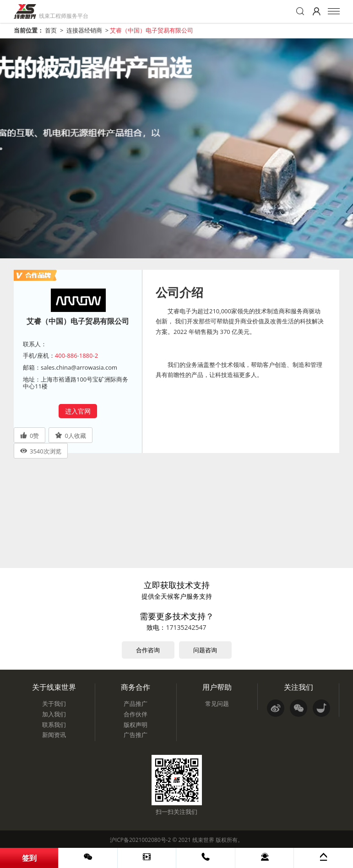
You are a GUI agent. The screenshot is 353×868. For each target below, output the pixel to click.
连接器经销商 (84, 30)
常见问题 (217, 704)
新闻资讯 (54, 735)
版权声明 (136, 725)
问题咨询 (205, 650)
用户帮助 (217, 687)
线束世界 (203, 840)
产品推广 (136, 704)
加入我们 (54, 714)
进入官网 (78, 411)
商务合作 (136, 687)
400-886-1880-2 (76, 355)
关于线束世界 (54, 687)
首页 (51, 30)
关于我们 (54, 704)
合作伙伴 (136, 714)
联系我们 (54, 725)
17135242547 (186, 627)
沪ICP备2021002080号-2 (140, 840)
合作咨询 (148, 650)
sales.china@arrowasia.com (79, 367)
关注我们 (299, 687)
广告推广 (136, 735)
